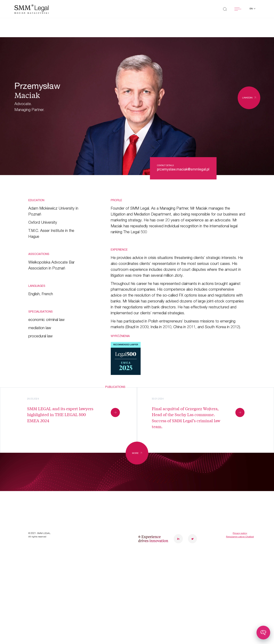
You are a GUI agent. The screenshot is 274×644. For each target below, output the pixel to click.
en (251, 9)
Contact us (99, 510)
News (34, 510)
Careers (96, 499)
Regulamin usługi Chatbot (240, 561)
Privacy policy (240, 557)
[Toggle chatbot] (263, 633)
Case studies (42, 499)
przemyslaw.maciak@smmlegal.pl (183, 170)
